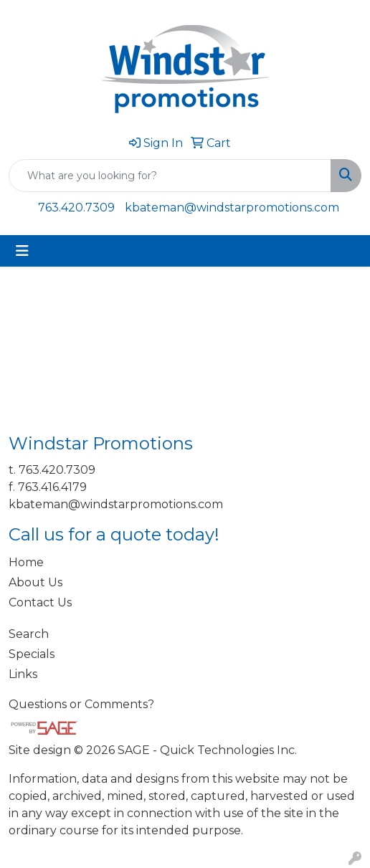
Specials (32, 654)
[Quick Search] (170, 176)
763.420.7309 (76, 208)
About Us (35, 582)
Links (23, 674)
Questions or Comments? (81, 704)
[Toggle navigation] (22, 251)
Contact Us (40, 602)
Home (26, 562)
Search (29, 634)
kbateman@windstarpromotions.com (232, 208)
